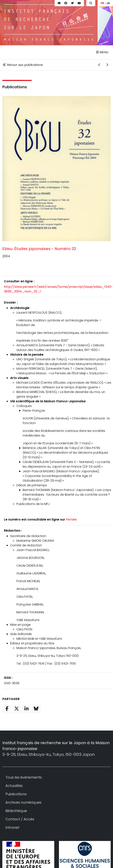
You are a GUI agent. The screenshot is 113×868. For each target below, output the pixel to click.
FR (102, 3)
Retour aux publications (23, 65)
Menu (102, 52)
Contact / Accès (20, 819)
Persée (71, 519)
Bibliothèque (16, 811)
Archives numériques (23, 802)
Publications (15, 87)
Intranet (12, 827)
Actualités (14, 786)
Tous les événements (24, 777)
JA (108, 3)
